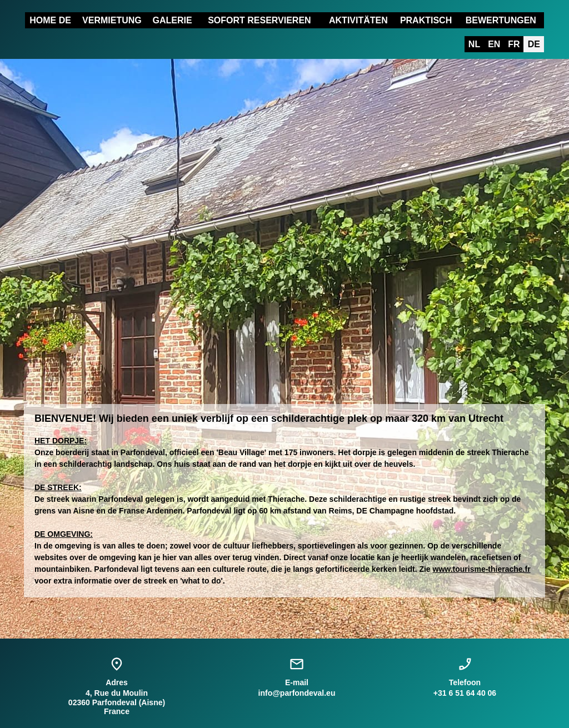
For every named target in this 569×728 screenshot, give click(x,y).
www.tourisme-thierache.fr (482, 569)
